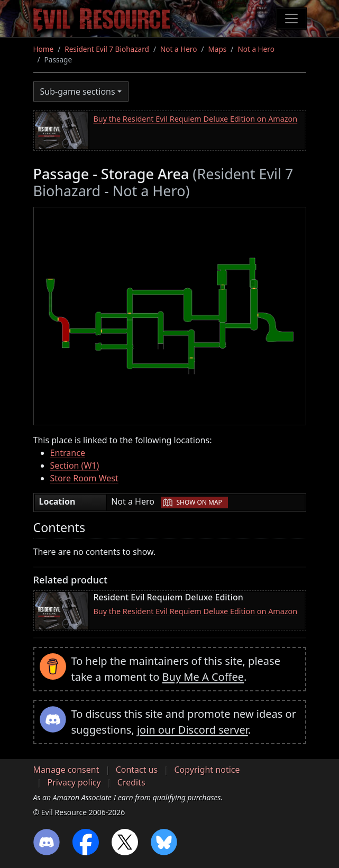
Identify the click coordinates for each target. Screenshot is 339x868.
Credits (131, 782)
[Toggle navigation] (291, 19)
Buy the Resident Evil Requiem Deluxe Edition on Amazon (196, 119)
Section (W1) (75, 465)
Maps (218, 49)
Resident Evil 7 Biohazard (107, 49)
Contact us (137, 770)
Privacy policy (74, 782)
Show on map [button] (199, 502)
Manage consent (66, 770)
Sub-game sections (78, 92)
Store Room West (84, 478)
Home (44, 49)
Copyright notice (207, 770)
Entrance (68, 453)
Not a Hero (178, 49)
